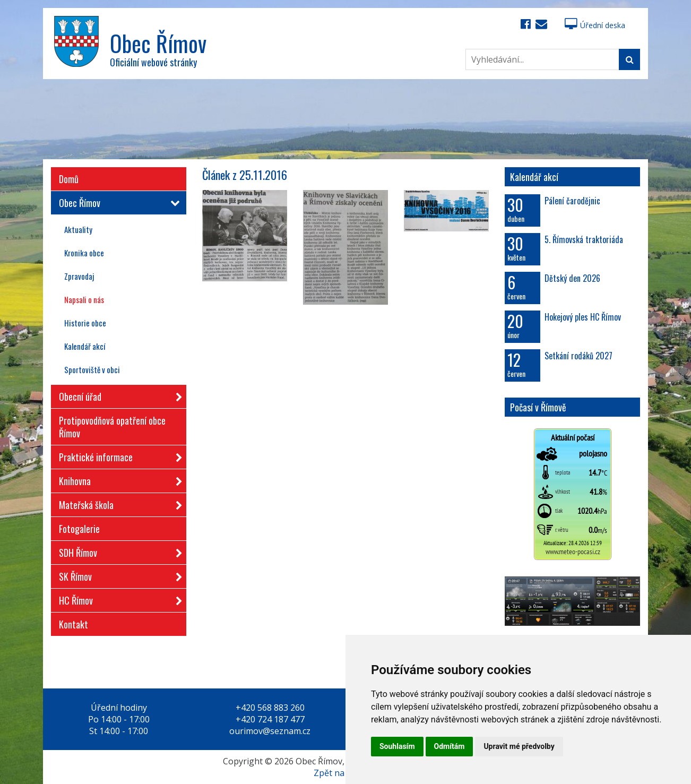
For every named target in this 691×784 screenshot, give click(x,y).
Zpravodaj (79, 276)
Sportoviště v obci (92, 369)
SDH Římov (117, 551)
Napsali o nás (84, 299)
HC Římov (117, 598)
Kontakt (74, 624)
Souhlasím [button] (397, 746)
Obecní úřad (117, 395)
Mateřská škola (117, 503)
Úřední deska (595, 25)
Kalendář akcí (85, 346)
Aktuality (78, 229)
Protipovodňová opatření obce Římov (112, 427)
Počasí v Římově (538, 407)
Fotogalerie (79, 529)
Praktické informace (117, 455)
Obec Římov (117, 203)
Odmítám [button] (450, 746)
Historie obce (85, 323)
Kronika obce (84, 253)
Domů (69, 179)
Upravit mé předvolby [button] (519, 746)
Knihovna (117, 479)
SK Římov (117, 575)
